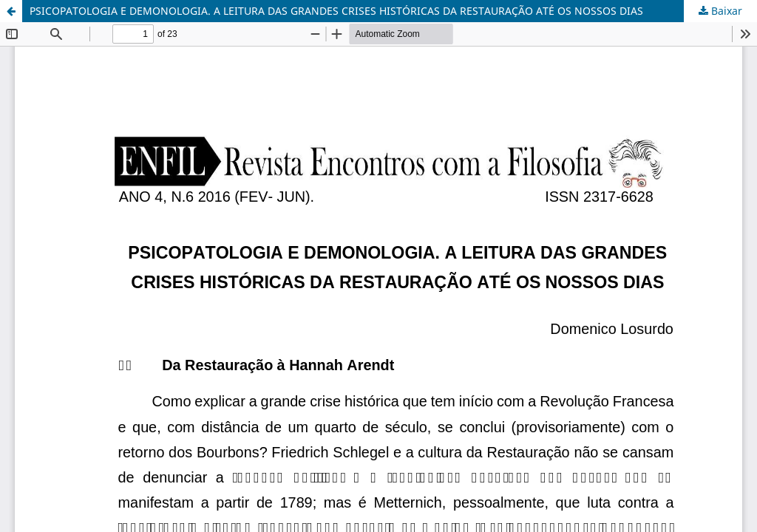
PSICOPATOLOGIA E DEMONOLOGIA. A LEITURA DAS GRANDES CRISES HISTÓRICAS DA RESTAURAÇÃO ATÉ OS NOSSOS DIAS (336, 11)
